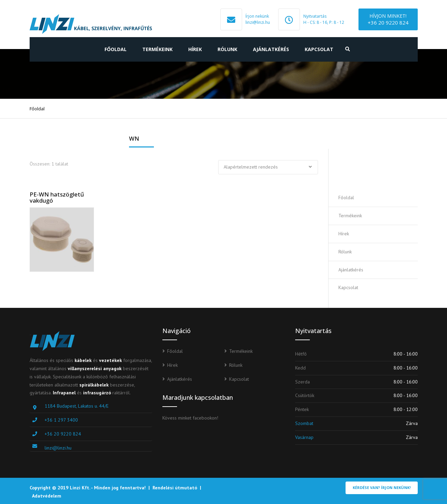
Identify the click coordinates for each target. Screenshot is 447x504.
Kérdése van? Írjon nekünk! (382, 487)
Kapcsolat (319, 49)
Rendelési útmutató (175, 488)
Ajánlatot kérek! (378, 169)
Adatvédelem (47, 496)
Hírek (195, 49)
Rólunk (227, 49)
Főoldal (116, 49)
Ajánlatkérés (271, 49)
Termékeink (157, 49)
